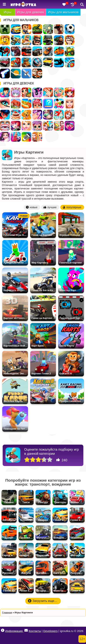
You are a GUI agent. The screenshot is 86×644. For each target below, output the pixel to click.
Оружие (5, 73)
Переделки (59, 115)
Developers (50, 631)
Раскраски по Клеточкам (26, 137)
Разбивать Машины (48, 51)
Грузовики (70, 51)
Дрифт (59, 51)
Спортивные (37, 62)
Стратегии (37, 40)
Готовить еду (26, 92)
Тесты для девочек (48, 104)
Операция (37, 104)
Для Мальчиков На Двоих (37, 73)
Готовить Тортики (16, 115)
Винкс (48, 92)
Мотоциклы (16, 40)
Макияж (5, 104)
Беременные (48, 115)
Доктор (48, 126)
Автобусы (26, 51)
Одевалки (5, 92)
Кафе (26, 104)
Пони (37, 92)
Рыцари (26, 40)
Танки (37, 29)
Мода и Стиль (5, 137)
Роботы (26, 62)
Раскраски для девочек (59, 104)
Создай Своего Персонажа (16, 92)
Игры (8, 12)
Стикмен (5, 51)
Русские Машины (5, 62)
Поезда (59, 40)
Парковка (48, 62)
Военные (16, 62)
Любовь (70, 126)
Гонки (16, 29)
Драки (70, 40)
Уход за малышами (59, 92)
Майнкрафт (5, 29)
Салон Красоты (26, 126)
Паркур (59, 62)
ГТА (59, 29)
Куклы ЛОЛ (37, 126)
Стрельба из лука (70, 62)
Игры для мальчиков (63, 12)
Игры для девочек (31, 12)
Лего (5, 40)
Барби (70, 104)
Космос (16, 73)
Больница (70, 115)
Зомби (48, 29)
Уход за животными (26, 115)
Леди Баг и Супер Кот (5, 115)
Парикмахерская (70, 92)
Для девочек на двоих (37, 137)
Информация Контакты (21, 631)
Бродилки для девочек (16, 126)
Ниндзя (48, 40)
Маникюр (37, 115)
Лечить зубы (5, 126)
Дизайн (16, 137)
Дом (16, 104)
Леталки (26, 73)
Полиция (37, 51)
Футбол (70, 29)
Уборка (59, 126)
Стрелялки (26, 29)
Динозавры (16, 51)
